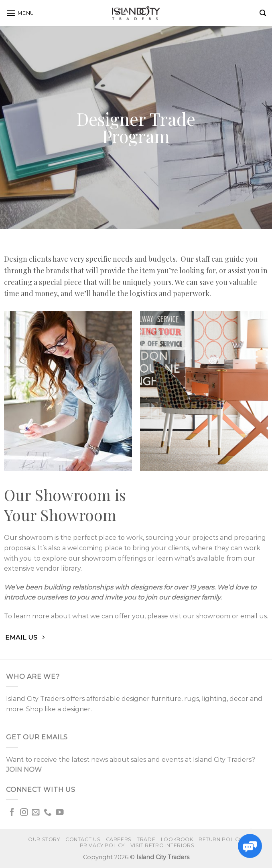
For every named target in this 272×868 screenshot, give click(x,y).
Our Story (44, 839)
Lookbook (177, 839)
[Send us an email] (36, 813)
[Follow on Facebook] (12, 813)
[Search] (263, 13)
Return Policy (220, 839)
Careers (119, 839)
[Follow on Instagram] (24, 813)
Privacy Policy (103, 845)
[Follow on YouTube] (60, 813)
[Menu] (20, 13)
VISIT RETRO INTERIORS (162, 845)
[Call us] (48, 813)
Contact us (83, 839)
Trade (146, 839)
